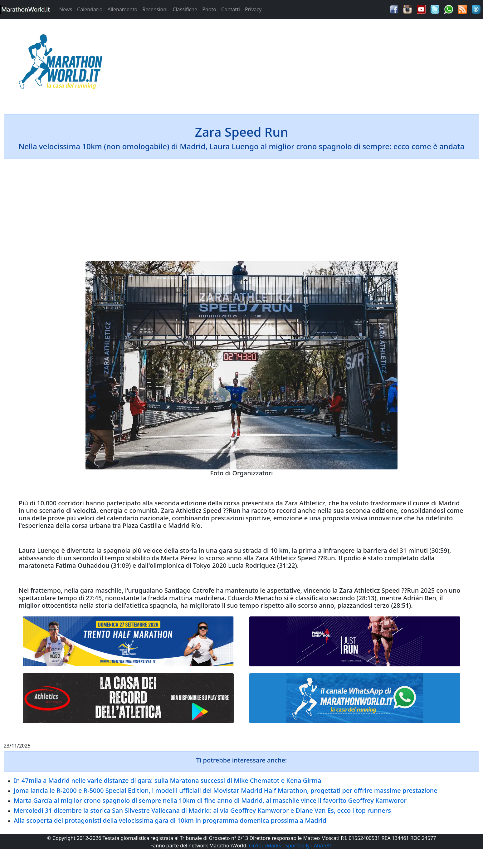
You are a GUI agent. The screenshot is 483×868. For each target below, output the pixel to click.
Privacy (253, 9)
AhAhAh (323, 846)
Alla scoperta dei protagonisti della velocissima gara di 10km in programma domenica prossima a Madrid (170, 820)
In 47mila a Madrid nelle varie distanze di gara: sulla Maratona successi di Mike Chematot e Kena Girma (167, 780)
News (66, 9)
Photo (209, 9)
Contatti (231, 9)
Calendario (90, 9)
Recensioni (155, 9)
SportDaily (297, 846)
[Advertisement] (302, 64)
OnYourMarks (265, 846)
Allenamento (122, 9)
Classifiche (185, 9)
